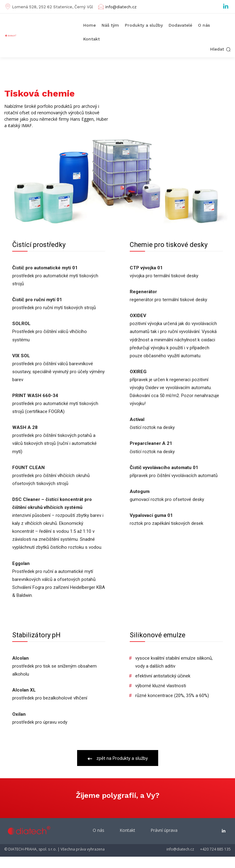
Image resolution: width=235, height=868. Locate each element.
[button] (220, 49)
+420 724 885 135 (215, 849)
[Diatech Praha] (12, 36)
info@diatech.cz (121, 7)
